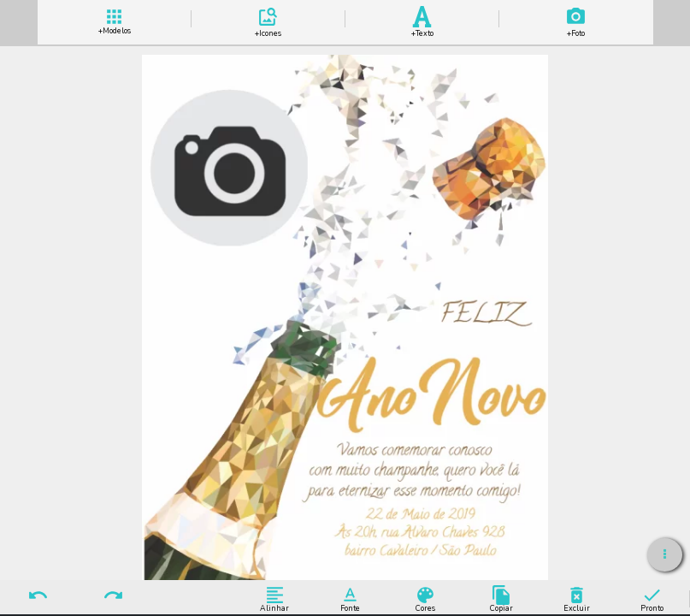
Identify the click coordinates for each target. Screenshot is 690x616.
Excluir (577, 598)
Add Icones (268, 19)
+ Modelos (115, 19)
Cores (425, 598)
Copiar (501, 598)
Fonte (350, 598)
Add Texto (422, 19)
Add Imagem (576, 19)
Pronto (652, 598)
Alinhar (275, 598)
